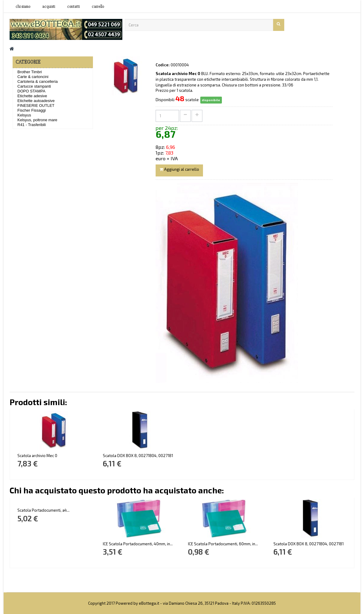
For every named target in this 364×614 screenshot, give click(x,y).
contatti (73, 7)
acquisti (49, 7)
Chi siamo (23, 7)
